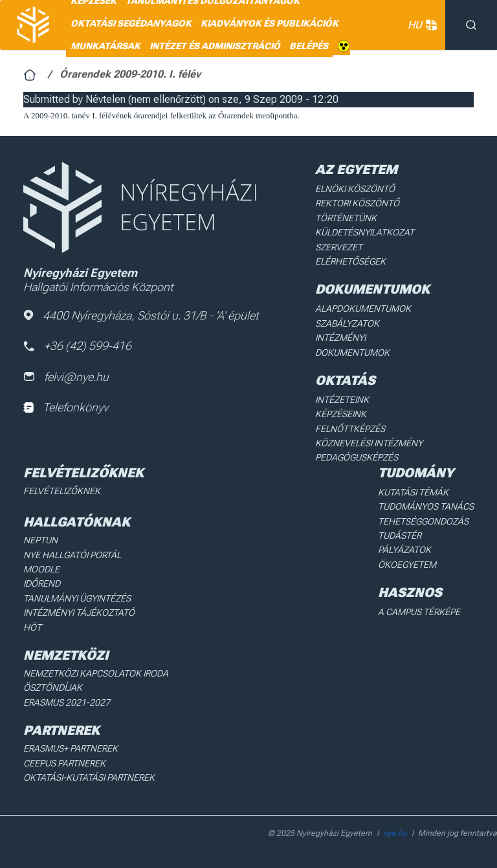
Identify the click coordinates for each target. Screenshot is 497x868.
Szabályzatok (347, 323)
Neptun (40, 540)
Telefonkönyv (66, 407)
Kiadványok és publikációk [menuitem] (270, 23)
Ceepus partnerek (64, 763)
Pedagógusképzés (357, 457)
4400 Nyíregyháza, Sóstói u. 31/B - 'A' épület (141, 315)
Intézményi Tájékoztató (79, 613)
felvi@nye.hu (66, 377)
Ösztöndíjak (53, 688)
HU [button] (420, 25)
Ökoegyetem (407, 565)
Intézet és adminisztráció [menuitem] (215, 46)
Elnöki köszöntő (355, 189)
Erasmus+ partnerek (71, 748)
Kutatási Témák (413, 492)
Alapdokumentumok (363, 309)
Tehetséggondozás (423, 521)
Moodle (41, 569)
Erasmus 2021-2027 (67, 702)
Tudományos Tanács (426, 506)
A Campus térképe (419, 612)
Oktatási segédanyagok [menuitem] (131, 23)
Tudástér (400, 536)
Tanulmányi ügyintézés (77, 598)
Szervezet (339, 247)
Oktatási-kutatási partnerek (89, 777)
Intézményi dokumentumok (352, 345)
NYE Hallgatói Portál (72, 555)
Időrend (42, 583)
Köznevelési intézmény (369, 443)
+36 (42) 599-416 (77, 346)
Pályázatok (404, 550)
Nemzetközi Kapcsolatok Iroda (96, 673)
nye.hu (395, 833)
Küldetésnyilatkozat (365, 232)
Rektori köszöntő (357, 203)
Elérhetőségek (350, 261)
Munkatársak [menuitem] (105, 46)
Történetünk (346, 218)
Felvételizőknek (62, 491)
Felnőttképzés (350, 429)
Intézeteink (342, 400)
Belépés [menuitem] (309, 46)
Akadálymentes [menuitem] (344, 46)
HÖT (32, 627)
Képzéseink (341, 414)
